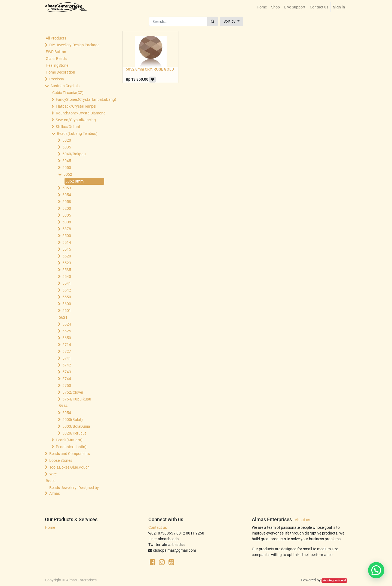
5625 (67, 331)
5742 (67, 365)
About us (302, 520)
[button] (232, 21)
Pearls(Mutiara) (69, 440)
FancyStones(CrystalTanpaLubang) (81, 99)
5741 (67, 358)
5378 (67, 229)
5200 (67, 208)
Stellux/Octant (68, 127)
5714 (67, 345)
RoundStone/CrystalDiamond (81, 113)
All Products (56, 38)
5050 (67, 168)
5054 (67, 195)
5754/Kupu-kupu (77, 399)
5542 (67, 290)
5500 (67, 236)
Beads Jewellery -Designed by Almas (74, 491)
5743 (67, 372)
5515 (67, 249)
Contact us (158, 527)
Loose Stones (61, 460)
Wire (53, 474)
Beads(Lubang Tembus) (77, 133)
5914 (63, 406)
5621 (63, 317)
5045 (67, 161)
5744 (67, 379)
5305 (67, 215)
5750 (67, 385)
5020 (67, 140)
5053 (67, 188)
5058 (67, 202)
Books (51, 481)
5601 (67, 311)
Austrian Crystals (65, 86)
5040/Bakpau (74, 154)
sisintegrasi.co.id (334, 580)
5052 (68, 174)
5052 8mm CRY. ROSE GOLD (150, 69)
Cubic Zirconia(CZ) (68, 93)
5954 (67, 413)
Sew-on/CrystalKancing (76, 120)
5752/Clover (73, 392)
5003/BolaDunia (76, 426)
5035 (67, 147)
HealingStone (57, 65)
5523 (67, 263)
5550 (67, 297)
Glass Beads (56, 59)
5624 (67, 324)
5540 (67, 277)
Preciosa (57, 79)
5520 (67, 256)
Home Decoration (60, 72)
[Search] (212, 21)
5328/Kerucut (74, 433)
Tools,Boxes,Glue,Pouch (69, 467)
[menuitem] (262, 7)
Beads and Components (70, 454)
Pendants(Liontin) (71, 447)
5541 (67, 283)
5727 (67, 351)
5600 (67, 304)
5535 (67, 270)
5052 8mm (74, 181)
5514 (67, 242)
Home (50, 527)
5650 (67, 338)
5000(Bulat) (73, 420)
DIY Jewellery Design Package (74, 45)
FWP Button (56, 52)
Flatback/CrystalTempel (76, 106)
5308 (67, 222)
